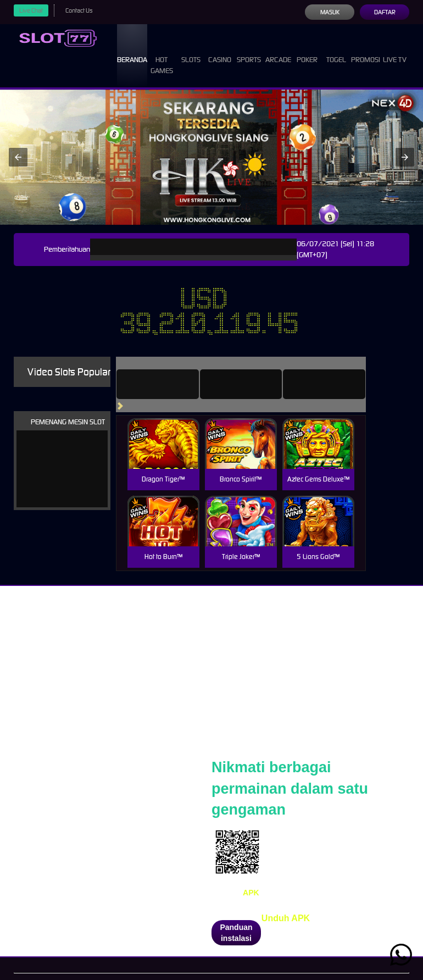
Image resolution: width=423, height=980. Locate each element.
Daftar (385, 12)
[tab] (158, 384)
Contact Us (79, 10)
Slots (191, 50)
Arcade (278, 50)
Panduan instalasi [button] (236, 933)
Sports (249, 50)
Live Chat (31, 10)
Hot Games (162, 55)
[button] (18, 157)
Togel (336, 50)
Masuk (330, 12)
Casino (220, 50)
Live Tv (395, 50)
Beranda (132, 50)
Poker (307, 50)
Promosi (366, 50)
